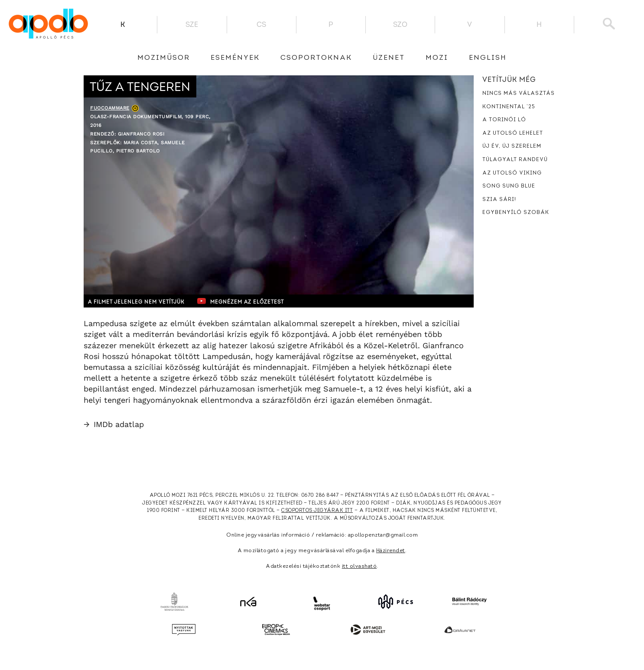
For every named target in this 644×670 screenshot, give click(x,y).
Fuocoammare (110, 108)
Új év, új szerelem (512, 146)
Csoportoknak (316, 58)
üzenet (389, 58)
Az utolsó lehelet (513, 133)
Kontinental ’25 (509, 107)
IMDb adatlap (114, 424)
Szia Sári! (499, 200)
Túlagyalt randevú (515, 160)
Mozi (437, 58)
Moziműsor (164, 58)
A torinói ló (504, 120)
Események (235, 58)
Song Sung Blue (509, 186)
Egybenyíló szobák (516, 213)
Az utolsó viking (512, 173)
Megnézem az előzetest (252, 301)
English (488, 58)
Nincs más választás (519, 94)
